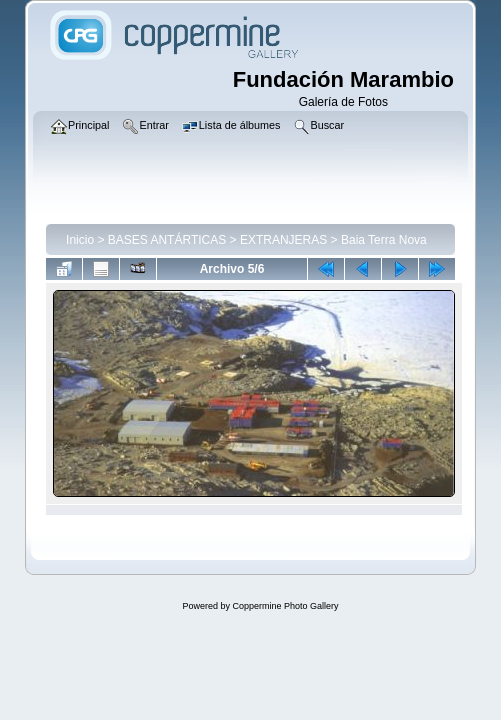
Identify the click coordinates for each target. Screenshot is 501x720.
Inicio (80, 240)
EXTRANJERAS (283, 240)
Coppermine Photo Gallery (285, 606)
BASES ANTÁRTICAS (167, 240)
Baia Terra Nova (384, 240)
